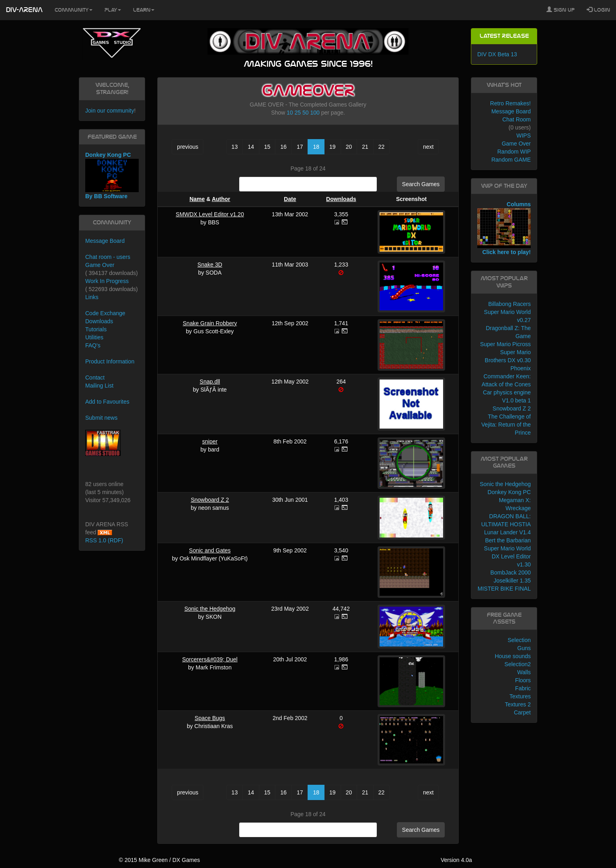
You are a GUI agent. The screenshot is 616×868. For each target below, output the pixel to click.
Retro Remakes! (510, 103)
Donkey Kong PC (509, 492)
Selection (519, 640)
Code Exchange (105, 313)
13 (235, 147)
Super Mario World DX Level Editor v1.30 (507, 556)
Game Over (100, 265)
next (428, 147)
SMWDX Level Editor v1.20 (210, 214)
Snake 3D (210, 265)
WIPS (524, 135)
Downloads (341, 199)
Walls (524, 672)
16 (283, 147)
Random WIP (514, 152)
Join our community (110, 111)
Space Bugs (210, 718)
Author (221, 199)
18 (316, 147)
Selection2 (518, 664)
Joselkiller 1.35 (512, 581)
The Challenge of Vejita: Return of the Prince (506, 425)
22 (382, 147)
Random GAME (511, 160)
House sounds (513, 656)
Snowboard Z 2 (210, 500)
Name (197, 199)
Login (598, 10)
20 (349, 147)
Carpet (522, 712)
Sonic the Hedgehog (210, 609)
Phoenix (521, 368)
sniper (210, 441)
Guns (524, 648)
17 (300, 147)
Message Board (105, 241)
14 (251, 147)
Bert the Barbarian (508, 540)
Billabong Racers (509, 304)
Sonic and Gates (210, 550)
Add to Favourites (107, 402)
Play (113, 10)
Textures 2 (518, 704)
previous (188, 147)
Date (290, 199)
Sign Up (561, 10)
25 (298, 113)
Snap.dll (210, 382)
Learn (144, 10)
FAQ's (93, 345)
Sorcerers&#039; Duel (210, 659)
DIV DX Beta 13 (497, 54)
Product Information (110, 361)
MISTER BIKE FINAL (504, 589)
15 (267, 147)
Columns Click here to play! (504, 228)
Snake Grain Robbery (210, 323)
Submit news (101, 418)
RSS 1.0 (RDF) (104, 540)
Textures (520, 696)
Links (92, 297)
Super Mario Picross (505, 344)
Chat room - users (108, 257)
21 (365, 147)
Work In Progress (107, 281)
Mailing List (99, 386)
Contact (95, 378)
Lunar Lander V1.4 (507, 532)
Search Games (421, 184)
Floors (523, 680)
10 (290, 113)
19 (333, 147)
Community (74, 10)
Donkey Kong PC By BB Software (112, 175)
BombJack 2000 (511, 573)
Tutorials (96, 329)
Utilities (94, 337)
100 (315, 113)
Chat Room (516, 119)
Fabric (523, 688)
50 (306, 113)
